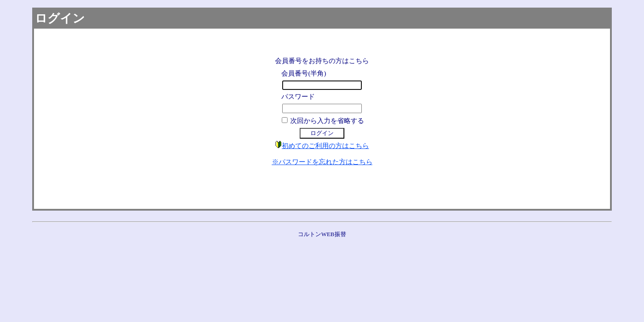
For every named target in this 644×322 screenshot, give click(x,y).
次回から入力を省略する (327, 121)
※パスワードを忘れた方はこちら (322, 162)
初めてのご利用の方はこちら (325, 146)
